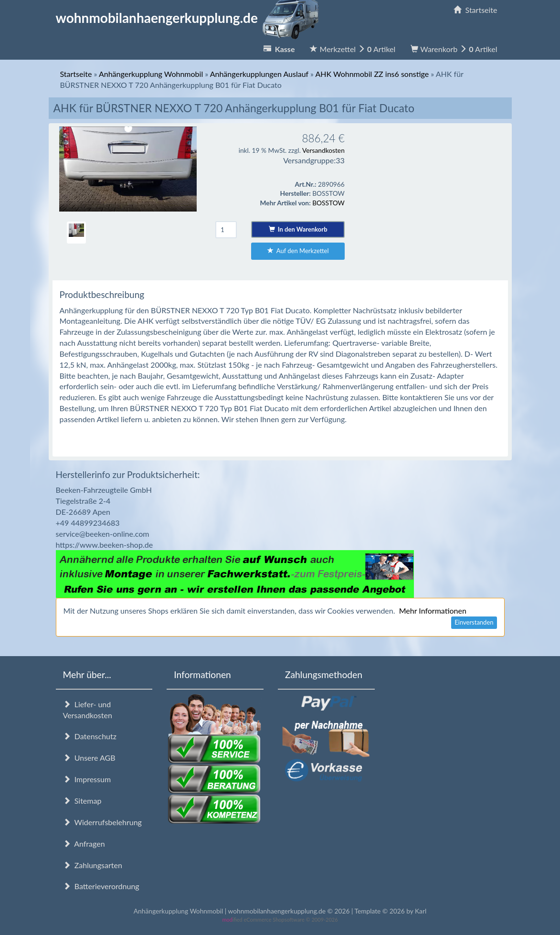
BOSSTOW (328, 203)
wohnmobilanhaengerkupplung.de (190, 18)
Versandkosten (323, 150)
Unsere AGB (89, 758)
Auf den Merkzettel (298, 251)
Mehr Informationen (433, 611)
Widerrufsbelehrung (102, 822)
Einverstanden (474, 622)
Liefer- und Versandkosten (88, 710)
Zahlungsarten (93, 865)
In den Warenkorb (298, 229)
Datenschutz (90, 736)
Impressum (87, 779)
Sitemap (82, 801)
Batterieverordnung (101, 886)
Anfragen (84, 844)
